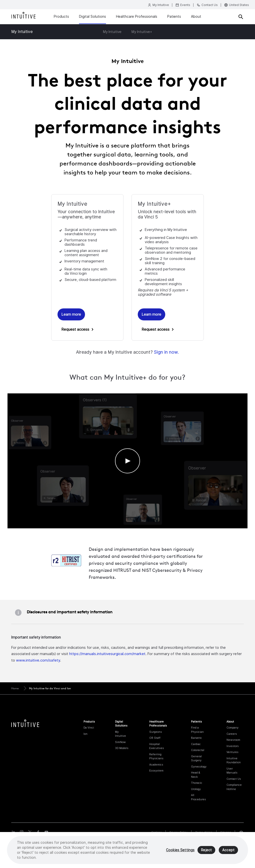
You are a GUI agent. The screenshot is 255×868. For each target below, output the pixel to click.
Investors (233, 746)
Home (15, 688)
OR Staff (155, 738)
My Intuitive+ (142, 32)
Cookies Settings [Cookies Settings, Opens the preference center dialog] (180, 850)
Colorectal (198, 750)
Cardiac (196, 744)
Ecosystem (156, 771)
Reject (206, 850)
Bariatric (196, 738)
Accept (228, 850)
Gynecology (199, 767)
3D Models (122, 748)
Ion (85, 734)
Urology (196, 789)
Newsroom (233, 740)
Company (232, 728)
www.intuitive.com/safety (38, 660)
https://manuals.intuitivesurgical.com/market (107, 654)
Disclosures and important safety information (70, 612)
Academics (156, 765)
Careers (232, 734)
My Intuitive (22, 32)
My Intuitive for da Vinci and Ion (50, 688)
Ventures (232, 752)
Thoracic (197, 783)
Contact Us (234, 779)
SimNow (120, 742)
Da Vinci (89, 728)
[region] (127, 850)
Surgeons (156, 732)
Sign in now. (166, 352)
